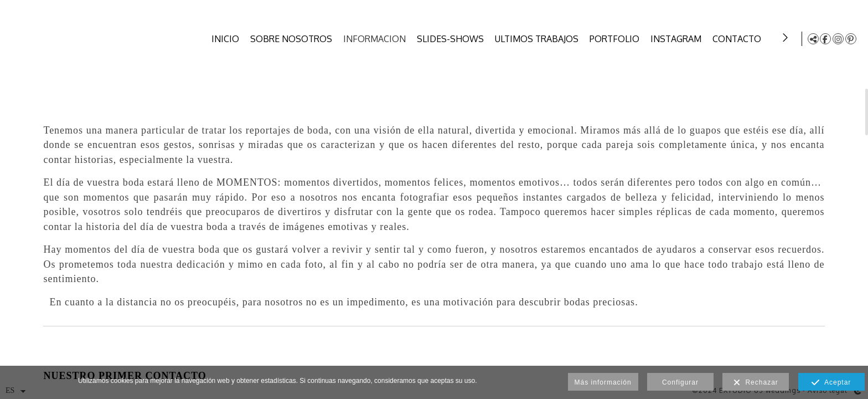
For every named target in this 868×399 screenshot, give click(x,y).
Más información (603, 382)
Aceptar (831, 383)
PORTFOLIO (616, 39)
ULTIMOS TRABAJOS (538, 39)
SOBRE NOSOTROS (293, 39)
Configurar (680, 382)
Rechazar (756, 383)
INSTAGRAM (678, 39)
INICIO (227, 39)
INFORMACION (376, 39)
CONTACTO (738, 39)
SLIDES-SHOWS (452, 39)
